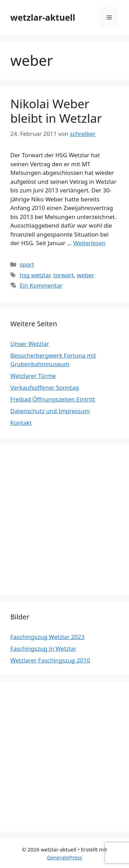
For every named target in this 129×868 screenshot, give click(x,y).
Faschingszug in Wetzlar (43, 648)
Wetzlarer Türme (33, 376)
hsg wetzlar (35, 275)
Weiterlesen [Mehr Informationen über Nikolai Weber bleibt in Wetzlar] (89, 243)
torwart (64, 275)
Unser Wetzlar (30, 344)
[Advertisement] (64, 520)
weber (85, 275)
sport (27, 264)
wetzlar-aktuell (43, 17)
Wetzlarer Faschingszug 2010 (50, 660)
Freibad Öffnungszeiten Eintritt (53, 399)
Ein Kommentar (41, 285)
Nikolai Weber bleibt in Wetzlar (56, 111)
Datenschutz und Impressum (50, 411)
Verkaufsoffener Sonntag (45, 387)
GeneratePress (64, 857)
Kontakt (21, 423)
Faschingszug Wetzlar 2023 (47, 637)
